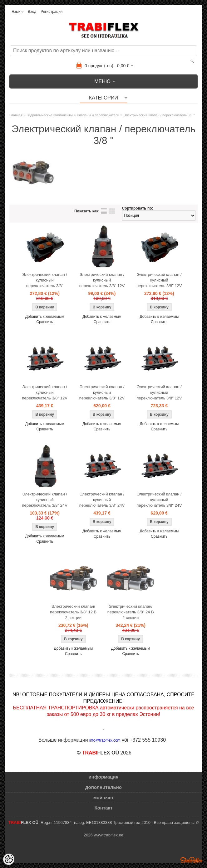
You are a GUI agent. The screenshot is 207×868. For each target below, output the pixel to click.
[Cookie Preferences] (9, 859)
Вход (32, 12)
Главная (16, 115)
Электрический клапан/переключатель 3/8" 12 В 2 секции (73, 612)
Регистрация (52, 12)
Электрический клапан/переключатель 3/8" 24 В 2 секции (131, 612)
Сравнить (44, 322)
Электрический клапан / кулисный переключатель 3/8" (45, 280)
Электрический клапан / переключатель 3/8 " (159, 115)
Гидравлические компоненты (50, 115)
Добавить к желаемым (45, 317)
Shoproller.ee (191, 860)
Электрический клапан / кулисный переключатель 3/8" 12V (102, 280)
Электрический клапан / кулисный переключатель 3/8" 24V (44, 500)
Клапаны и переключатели (98, 115)
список (104, 211)
